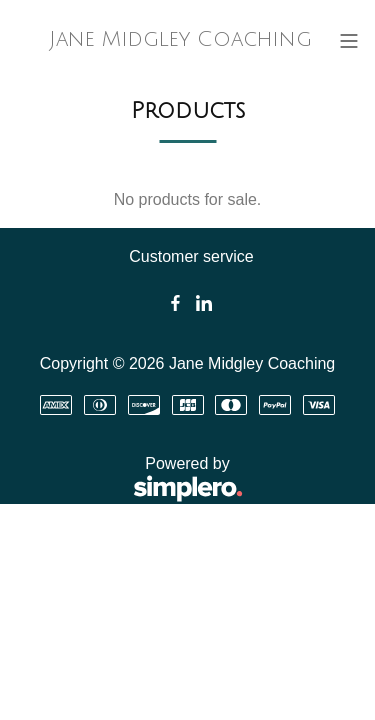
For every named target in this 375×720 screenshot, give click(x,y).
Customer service (191, 256)
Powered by (129, 480)
